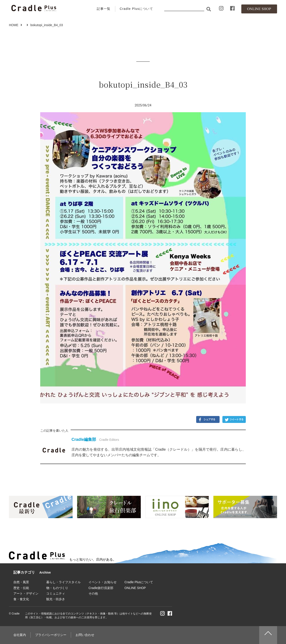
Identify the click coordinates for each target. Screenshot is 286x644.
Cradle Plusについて (136, 9)
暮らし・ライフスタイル (63, 582)
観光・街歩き (56, 599)
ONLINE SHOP (135, 588)
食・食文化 (21, 599)
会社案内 (20, 635)
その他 (93, 593)
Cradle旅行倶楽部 (101, 588)
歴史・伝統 (21, 588)
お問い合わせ (85, 635)
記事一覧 (104, 9)
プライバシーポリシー (51, 635)
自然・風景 (21, 582)
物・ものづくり (57, 588)
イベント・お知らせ (103, 582)
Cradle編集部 (84, 439)
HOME (14, 25)
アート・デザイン (26, 593)
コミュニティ (56, 593)
